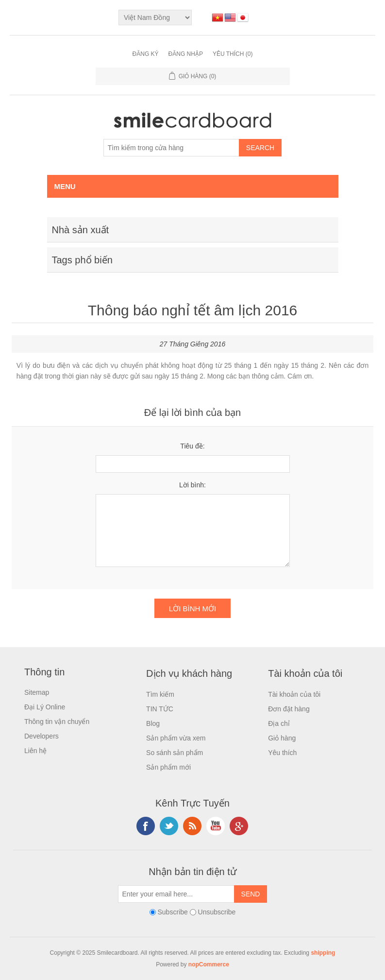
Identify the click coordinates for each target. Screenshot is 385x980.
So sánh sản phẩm (175, 753)
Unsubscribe (217, 912)
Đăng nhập (186, 54)
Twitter (169, 826)
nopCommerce (209, 964)
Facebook (146, 826)
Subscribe (172, 912)
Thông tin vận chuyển (57, 722)
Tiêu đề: (192, 446)
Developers (42, 736)
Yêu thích (282, 753)
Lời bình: (192, 485)
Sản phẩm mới (168, 767)
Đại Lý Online (45, 707)
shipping (323, 953)
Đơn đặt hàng (289, 709)
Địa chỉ (279, 723)
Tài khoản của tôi (294, 694)
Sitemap (37, 692)
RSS (192, 826)
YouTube (216, 826)
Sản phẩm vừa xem (176, 738)
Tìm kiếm (160, 694)
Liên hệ (35, 751)
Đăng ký (146, 54)
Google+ (239, 826)
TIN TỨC (160, 709)
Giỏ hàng (282, 738)
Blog (153, 723)
